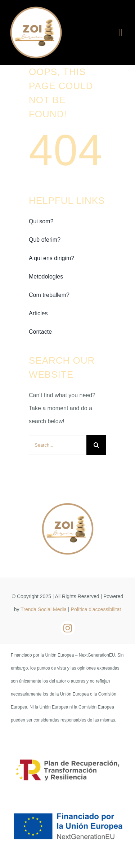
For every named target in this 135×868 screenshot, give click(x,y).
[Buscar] (96, 445)
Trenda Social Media (44, 609)
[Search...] (58, 445)
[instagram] (68, 628)
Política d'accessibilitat (96, 609)
